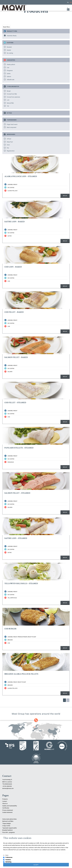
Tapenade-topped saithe (9, 828)
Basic (7, 855)
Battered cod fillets (8, 821)
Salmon (9, 76)
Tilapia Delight (7, 823)
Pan (8, 148)
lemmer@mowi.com (8, 788)
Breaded (9, 47)
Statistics (8, 860)
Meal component (12, 127)
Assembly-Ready (12, 35)
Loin (8, 100)
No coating (10, 53)
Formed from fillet (12, 94)
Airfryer (9, 139)
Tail (8, 106)
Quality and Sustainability (10, 806)
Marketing (8, 862)
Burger (9, 91)
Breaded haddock (7, 830)
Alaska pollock (11, 64)
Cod (8, 67)
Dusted (9, 50)
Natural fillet (10, 103)
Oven (8, 145)
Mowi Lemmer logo (14, 8)
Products (5, 799)
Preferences (9, 857)
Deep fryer (10, 142)
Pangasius (10, 70)
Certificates (6, 808)
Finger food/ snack (12, 124)
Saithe (9, 73)
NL (68, 2)
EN (71, 2)
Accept (36, 865)
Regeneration (11, 151)
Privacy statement (8, 810)
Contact (5, 801)
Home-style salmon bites (9, 819)
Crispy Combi (6, 826)
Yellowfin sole (11, 79)
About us (5, 803)
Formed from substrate (13, 97)
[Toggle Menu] (67, 8)
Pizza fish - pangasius (9, 832)
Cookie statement (7, 812)
